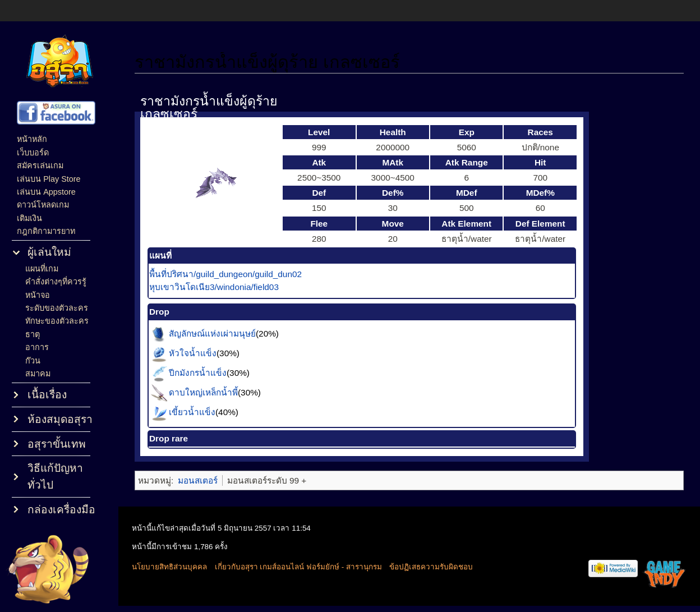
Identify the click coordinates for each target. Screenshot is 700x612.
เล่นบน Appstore (46, 192)
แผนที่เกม (42, 269)
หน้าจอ (38, 295)
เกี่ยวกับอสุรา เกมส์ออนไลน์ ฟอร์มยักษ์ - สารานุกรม (298, 567)
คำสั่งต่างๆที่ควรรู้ (56, 282)
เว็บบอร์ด (33, 153)
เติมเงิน (29, 218)
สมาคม (38, 374)
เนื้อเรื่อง (47, 395)
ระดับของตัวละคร (57, 308)
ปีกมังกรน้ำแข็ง (198, 372)
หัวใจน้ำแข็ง (193, 353)
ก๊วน (33, 361)
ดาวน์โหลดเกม (43, 205)
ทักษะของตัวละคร (57, 321)
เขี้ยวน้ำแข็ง (192, 411)
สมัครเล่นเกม (40, 165)
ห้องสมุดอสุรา (60, 419)
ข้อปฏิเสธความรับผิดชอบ (431, 567)
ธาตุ (33, 334)
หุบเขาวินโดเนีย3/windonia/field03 (214, 287)
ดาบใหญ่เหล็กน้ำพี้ (203, 392)
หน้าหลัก (32, 139)
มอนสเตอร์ (198, 480)
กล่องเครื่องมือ (61, 510)
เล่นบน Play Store (49, 179)
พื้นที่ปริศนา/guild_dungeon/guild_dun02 (225, 274)
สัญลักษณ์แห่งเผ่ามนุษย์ (212, 333)
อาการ (37, 347)
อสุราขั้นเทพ (57, 444)
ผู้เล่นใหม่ (49, 252)
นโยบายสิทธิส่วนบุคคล (169, 567)
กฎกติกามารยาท (46, 231)
